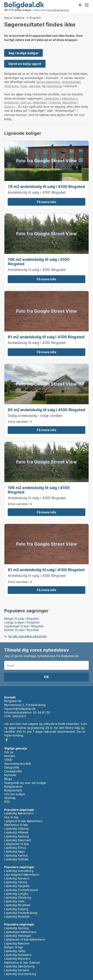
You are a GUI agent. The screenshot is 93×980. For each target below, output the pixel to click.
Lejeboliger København (20, 932)
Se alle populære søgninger (27, 636)
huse (24, 86)
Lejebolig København (19, 813)
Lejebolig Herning (16, 928)
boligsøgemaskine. (58, 10)
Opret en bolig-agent (25, 64)
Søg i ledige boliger (23, 53)
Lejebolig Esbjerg (16, 909)
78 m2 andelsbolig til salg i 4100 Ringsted (46, 186)
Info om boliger (15, 794)
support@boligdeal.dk (20, 709)
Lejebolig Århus (15, 848)
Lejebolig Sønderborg (19, 966)
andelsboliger (71, 82)
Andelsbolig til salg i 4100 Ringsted (37, 192)
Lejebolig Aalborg (17, 836)
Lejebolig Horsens (17, 970)
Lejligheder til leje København (25, 939)
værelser (35, 86)
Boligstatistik (13, 790)
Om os (9, 752)
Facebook (6, 740)
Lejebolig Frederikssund (21, 890)
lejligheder (11, 86)
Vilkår (8, 760)
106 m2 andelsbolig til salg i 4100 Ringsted (39, 262)
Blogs (8, 779)
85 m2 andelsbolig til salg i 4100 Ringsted (46, 410)
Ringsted (35, 18)
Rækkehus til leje (16, 825)
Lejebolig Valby (15, 951)
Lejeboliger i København (61, 98)
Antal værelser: (18, 422)
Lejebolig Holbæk (16, 859)
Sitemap (10, 798)
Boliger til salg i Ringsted (21, 619)
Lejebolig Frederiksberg (21, 913)
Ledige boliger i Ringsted (22, 622)
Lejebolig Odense (16, 828)
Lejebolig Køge (15, 851)
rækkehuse (54, 86)
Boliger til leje (14, 947)
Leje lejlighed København (22, 874)
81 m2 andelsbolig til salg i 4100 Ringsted (46, 337)
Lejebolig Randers (17, 878)
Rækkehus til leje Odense (22, 962)
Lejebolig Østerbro (17, 958)
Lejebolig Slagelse (17, 886)
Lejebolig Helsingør (18, 936)
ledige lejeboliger (48, 82)
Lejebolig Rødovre (17, 943)
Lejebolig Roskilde (17, 916)
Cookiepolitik (13, 771)
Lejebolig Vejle (14, 901)
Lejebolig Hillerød (16, 832)
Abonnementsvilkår (18, 764)
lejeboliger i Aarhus (18, 102)
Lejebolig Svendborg (19, 871)
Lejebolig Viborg (16, 882)
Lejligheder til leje (16, 844)
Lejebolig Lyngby (16, 894)
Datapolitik (12, 767)
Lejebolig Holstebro (18, 955)
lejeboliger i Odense (47, 102)
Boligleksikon (13, 786)
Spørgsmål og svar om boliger (25, 783)
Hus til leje (11, 817)
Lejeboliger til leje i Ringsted (24, 626)
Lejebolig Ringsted (17, 905)
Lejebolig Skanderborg (20, 974)
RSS (7, 802)
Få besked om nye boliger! (80, 5)
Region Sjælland (14, 18)
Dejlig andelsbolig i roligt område (35, 416)
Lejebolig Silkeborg (18, 897)
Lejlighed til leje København (23, 821)
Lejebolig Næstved (17, 840)
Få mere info (46, 202)
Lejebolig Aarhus (16, 855)
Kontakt (10, 756)
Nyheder (10, 775)
